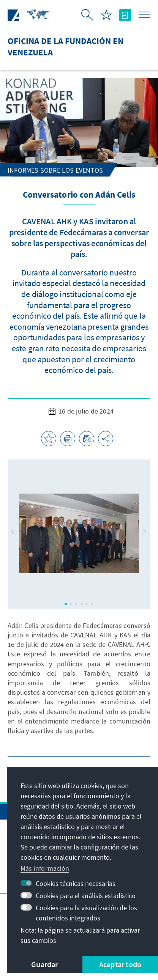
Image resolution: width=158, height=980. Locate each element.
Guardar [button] (44, 964)
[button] (13, 532)
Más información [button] (45, 868)
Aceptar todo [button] (120, 964)
